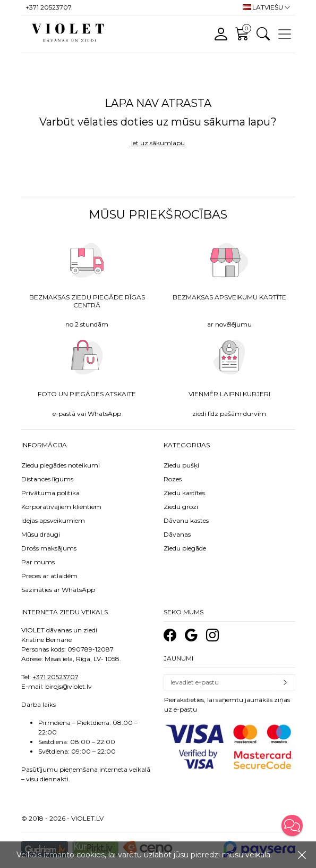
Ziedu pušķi (181, 465)
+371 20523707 (55, 677)
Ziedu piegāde (185, 548)
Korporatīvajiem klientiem (61, 507)
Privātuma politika (50, 493)
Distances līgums (47, 479)
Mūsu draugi (41, 534)
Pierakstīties (285, 682)
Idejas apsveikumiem (53, 520)
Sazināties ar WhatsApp (58, 590)
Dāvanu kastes (186, 520)
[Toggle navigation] (285, 34)
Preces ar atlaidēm (49, 576)
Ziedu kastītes (184, 493)
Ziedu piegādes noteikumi (61, 465)
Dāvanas (177, 534)
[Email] (220, 682)
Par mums (38, 562)
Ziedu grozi (181, 507)
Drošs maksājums (49, 548)
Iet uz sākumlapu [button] (158, 143)
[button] (292, 825)
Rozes (173, 479)
